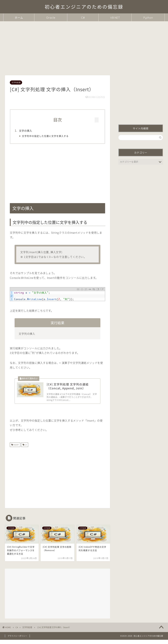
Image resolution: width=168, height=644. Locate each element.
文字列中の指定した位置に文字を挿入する (52, 136)
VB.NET (115, 18)
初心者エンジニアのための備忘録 (84, 7)
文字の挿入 (32, 131)
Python (148, 18)
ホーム (19, 18)
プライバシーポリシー (17, 640)
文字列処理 (16, 83)
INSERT (16, 449)
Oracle (51, 18)
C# (83, 18)
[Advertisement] (84, 46)
